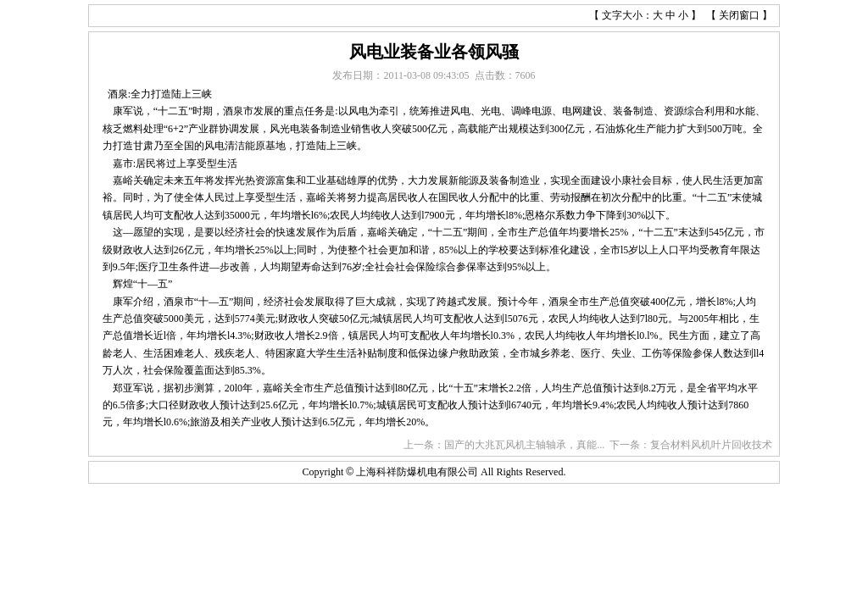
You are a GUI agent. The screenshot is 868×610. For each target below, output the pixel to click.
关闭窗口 (739, 15)
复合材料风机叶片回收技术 (711, 445)
